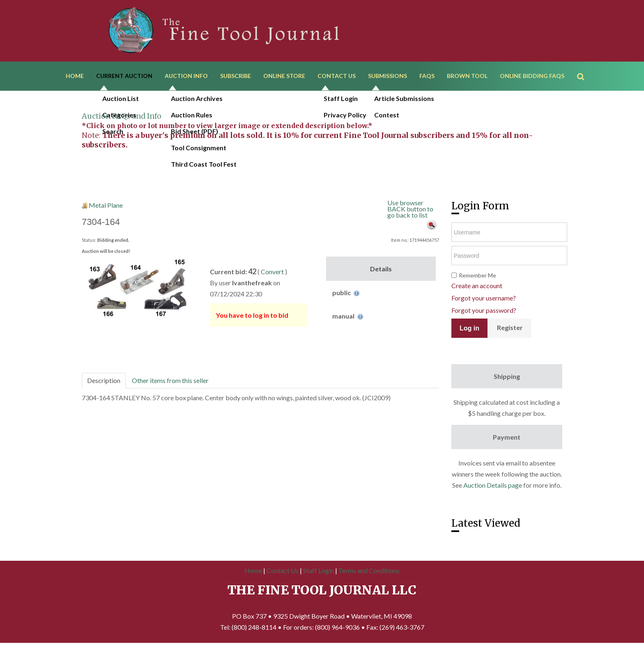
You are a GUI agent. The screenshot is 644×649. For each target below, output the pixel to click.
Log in (469, 330)
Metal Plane (106, 207)
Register (510, 329)
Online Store (284, 77)
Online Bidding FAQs (532, 77)
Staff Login (319, 572)
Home (75, 77)
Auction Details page (493, 487)
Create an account (477, 288)
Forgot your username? (484, 300)
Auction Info (186, 77)
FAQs (427, 77)
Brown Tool (467, 77)
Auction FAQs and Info (122, 118)
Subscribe (236, 77)
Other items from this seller (170, 382)
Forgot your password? (484, 312)
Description (104, 382)
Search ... (585, 65)
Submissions (388, 77)
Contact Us (337, 77)
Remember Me (477, 277)
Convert (272, 274)
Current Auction (124, 77)
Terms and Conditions (369, 572)
